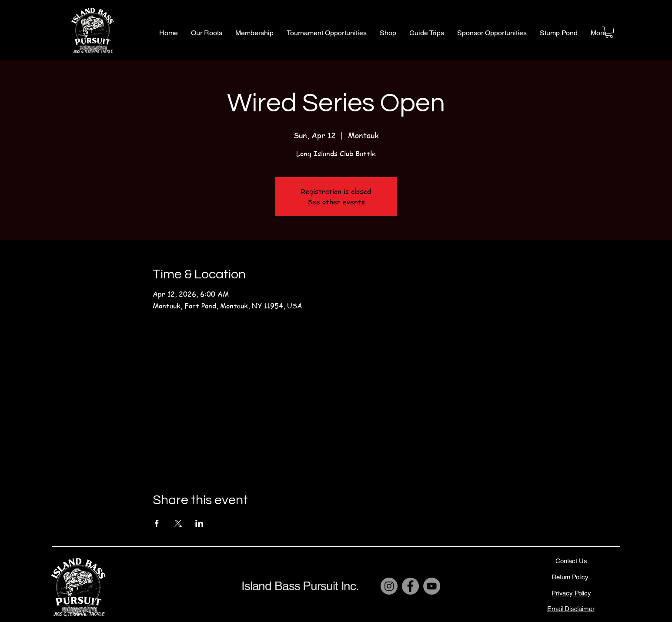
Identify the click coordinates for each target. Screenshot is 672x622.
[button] (207, 33)
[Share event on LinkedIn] (199, 523)
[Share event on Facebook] (157, 523)
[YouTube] (432, 586)
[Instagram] (389, 586)
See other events (336, 202)
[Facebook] (410, 586)
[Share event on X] (178, 523)
